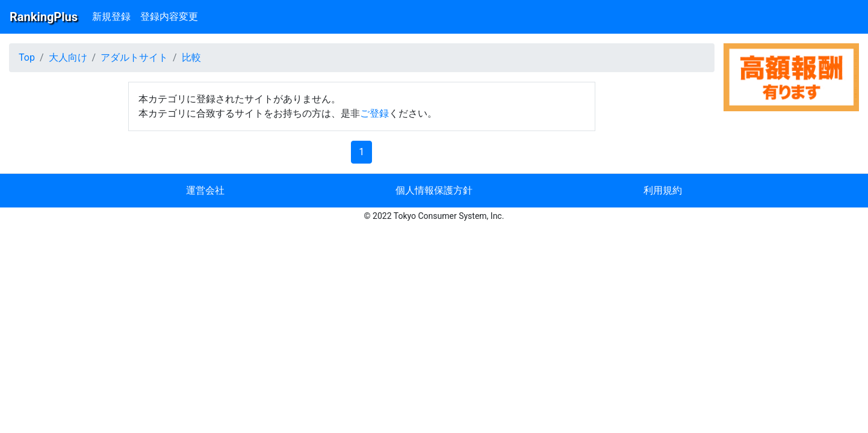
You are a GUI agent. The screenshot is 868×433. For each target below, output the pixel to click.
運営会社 (205, 190)
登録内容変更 (169, 17)
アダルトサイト (134, 57)
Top (27, 57)
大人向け (68, 57)
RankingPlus (44, 17)
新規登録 (111, 17)
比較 (191, 57)
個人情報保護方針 (434, 190)
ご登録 (374, 113)
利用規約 (663, 190)
